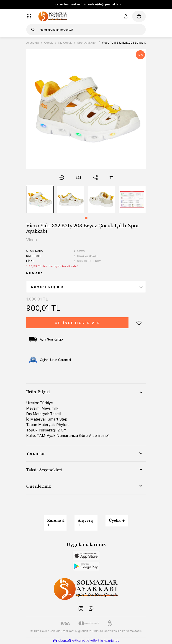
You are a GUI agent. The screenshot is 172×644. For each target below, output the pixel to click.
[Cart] (139, 16)
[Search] (86, 30)
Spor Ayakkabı (87, 256)
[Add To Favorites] (139, 323)
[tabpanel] (40, 199)
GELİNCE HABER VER (77, 323)
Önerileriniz (39, 486)
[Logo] (53, 16)
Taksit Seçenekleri (44, 470)
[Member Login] (126, 16)
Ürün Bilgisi (38, 392)
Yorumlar (36, 454)
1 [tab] (86, 218)
